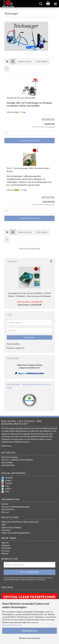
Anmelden (29, 337)
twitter (8, 489)
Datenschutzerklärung (12, 625)
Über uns (5, 512)
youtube (9, 483)
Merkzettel (6, 548)
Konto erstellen (13, 344)
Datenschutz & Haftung (11, 527)
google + (9, 480)
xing (7, 486)
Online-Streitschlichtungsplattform (16, 533)
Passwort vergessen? (16, 348)
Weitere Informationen (30, 638)
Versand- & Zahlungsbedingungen (15, 507)
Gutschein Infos (8, 465)
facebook (9, 478)
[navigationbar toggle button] (55, 4)
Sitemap (5, 553)
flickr (7, 491)
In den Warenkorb (30, 141)
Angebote (6, 545)
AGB (3, 525)
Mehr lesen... (7, 446)
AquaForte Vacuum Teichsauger (21, 98)
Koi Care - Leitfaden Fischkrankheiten (17, 460)
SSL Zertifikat (7, 463)
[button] (7, 61)
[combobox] (25, 61)
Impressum (6, 530)
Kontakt (5, 504)
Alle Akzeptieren (30, 631)
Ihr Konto (5, 551)
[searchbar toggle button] (41, 4)
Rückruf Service (8, 509)
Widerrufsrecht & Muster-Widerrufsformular (20, 522)
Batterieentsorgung (10, 457)
